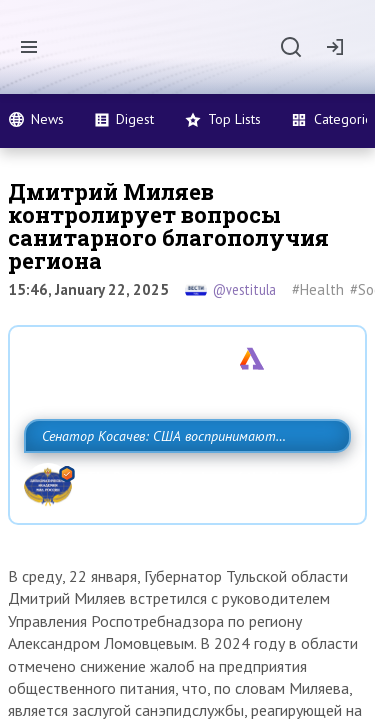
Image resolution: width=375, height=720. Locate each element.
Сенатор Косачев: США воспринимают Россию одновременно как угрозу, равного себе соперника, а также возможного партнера (182, 480)
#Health (318, 289)
